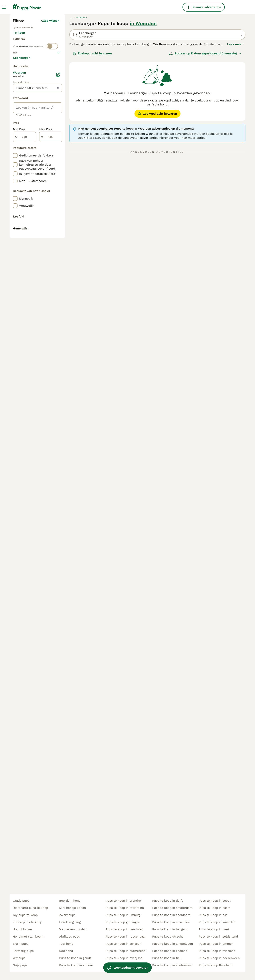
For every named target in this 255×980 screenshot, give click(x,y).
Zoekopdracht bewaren (92, 127)
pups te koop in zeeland (170, 951)
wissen (54, 143)
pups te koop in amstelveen (173, 944)
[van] (24, 316)
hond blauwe (22, 929)
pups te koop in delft (167, 901)
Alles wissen (50, 94)
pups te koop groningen (123, 922)
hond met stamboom (28, 937)
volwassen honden (73, 929)
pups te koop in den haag (124, 929)
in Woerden (143, 97)
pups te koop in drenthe (123, 901)
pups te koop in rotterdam (125, 908)
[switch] (52, 135)
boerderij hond (70, 901)
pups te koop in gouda (75, 958)
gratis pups (21, 901)
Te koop (22, 110)
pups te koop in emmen (216, 944)
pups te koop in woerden (217, 922)
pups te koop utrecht (168, 937)
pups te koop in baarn (215, 908)
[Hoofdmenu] (4, 7)
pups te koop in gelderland (218, 937)
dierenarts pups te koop (30, 908)
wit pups (19, 958)
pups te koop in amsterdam (172, 908)
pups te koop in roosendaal (126, 937)
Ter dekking (25, 120)
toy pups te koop (25, 915)
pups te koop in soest (215, 901)
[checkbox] (15, 164)
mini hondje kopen (73, 908)
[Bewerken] (58, 254)
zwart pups (67, 915)
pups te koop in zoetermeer (173, 965)
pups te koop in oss (213, 915)
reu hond (66, 951)
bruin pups (21, 944)
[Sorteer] (205, 127)
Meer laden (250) (47, 236)
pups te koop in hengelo (170, 929)
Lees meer (235, 118)
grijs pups (20, 965)
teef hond (66, 944)
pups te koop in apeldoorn (171, 915)
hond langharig (70, 922)
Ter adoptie (45, 110)
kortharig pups (23, 951)
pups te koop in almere (76, 965)
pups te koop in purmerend (126, 951)
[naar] (51, 316)
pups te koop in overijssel (125, 958)
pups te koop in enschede (171, 922)
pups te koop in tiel (166, 958)
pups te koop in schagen (124, 944)
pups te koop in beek (214, 929)
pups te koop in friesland (217, 951)
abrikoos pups (70, 937)
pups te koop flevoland (216, 965)
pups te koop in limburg (123, 915)
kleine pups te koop (27, 922)
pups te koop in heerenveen (219, 958)
